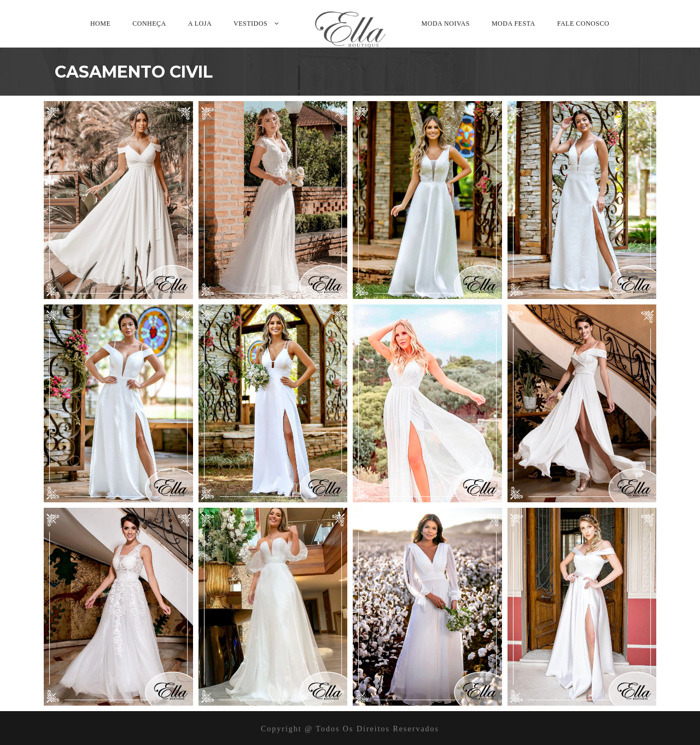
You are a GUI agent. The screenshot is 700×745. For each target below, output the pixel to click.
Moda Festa (514, 24)
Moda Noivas (446, 24)
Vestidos (250, 24)
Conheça (149, 24)
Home (100, 24)
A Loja (200, 24)
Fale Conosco (583, 24)
